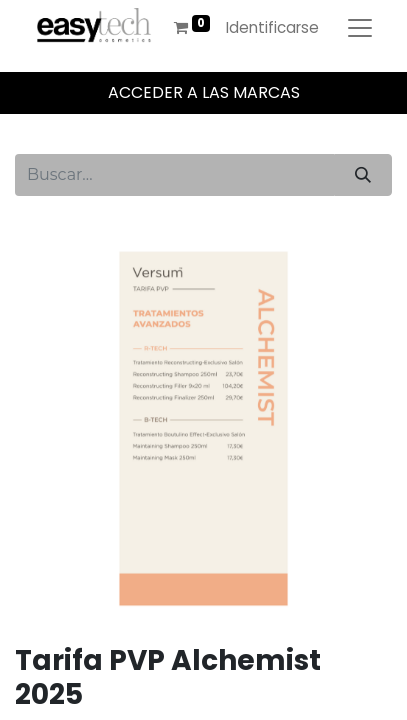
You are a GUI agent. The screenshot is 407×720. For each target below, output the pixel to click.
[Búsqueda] (363, 175)
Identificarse (272, 27)
